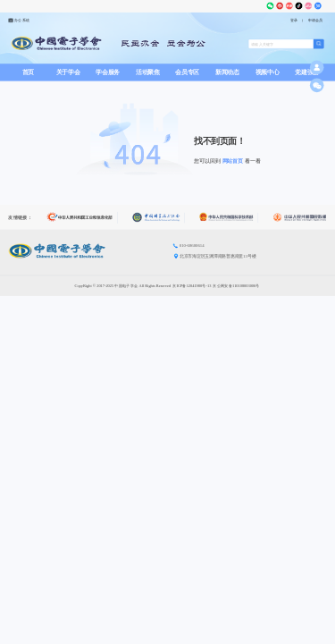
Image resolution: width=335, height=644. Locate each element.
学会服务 (108, 72)
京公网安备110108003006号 (236, 286)
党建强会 (307, 72)
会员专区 (187, 72)
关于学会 (68, 72)
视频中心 (268, 72)
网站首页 (233, 161)
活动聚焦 (148, 72)
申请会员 (316, 21)
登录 (294, 21)
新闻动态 (227, 72)
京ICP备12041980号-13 (192, 286)
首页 (28, 72)
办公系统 (18, 20)
